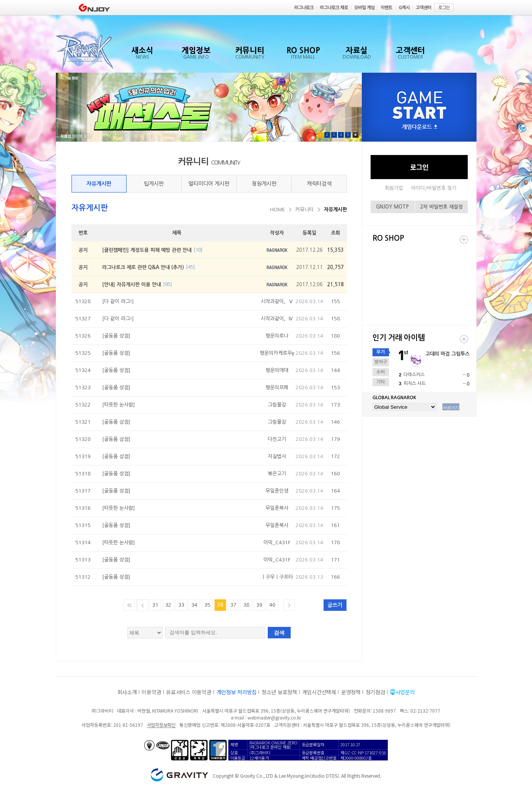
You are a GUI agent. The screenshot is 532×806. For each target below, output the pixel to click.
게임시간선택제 (319, 692)
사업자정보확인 (161, 725)
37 (233, 605)
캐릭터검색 (319, 184)
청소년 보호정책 (279, 692)
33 (181, 605)
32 (168, 605)
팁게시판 (154, 184)
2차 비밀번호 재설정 (441, 207)
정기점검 (375, 692)
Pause (355, 135)
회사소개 (127, 692)
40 (272, 605)
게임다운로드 (420, 127)
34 (194, 605)
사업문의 (405, 692)
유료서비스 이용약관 (189, 692)
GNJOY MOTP (392, 207)
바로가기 (451, 408)
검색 (279, 633)
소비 (381, 372)
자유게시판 (99, 184)
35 (207, 605)
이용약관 (151, 692)
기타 (381, 382)
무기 (381, 352)
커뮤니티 (304, 210)
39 (259, 605)
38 (246, 605)
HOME (277, 210)
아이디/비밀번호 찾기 (434, 188)
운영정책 (351, 692)
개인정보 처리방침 (237, 692)
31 (155, 605)
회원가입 (394, 188)
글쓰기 (335, 605)
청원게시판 (264, 184)
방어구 (381, 362)
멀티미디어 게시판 (209, 184)
